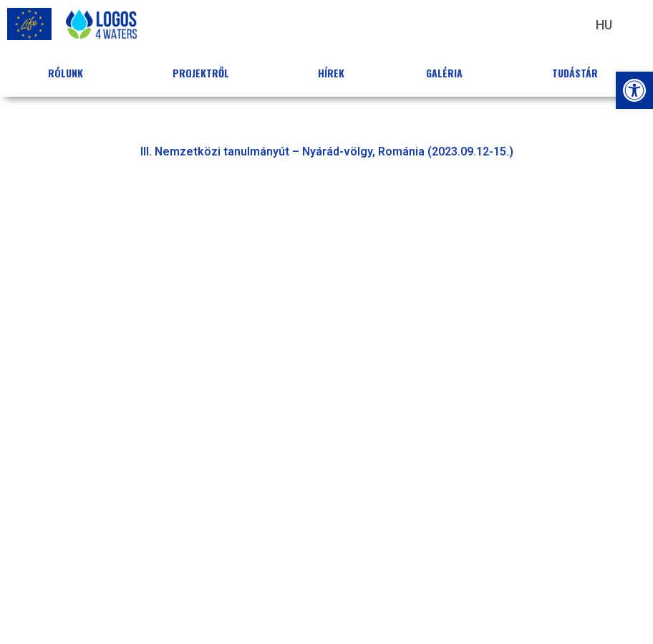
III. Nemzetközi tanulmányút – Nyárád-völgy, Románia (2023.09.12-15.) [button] (327, 152)
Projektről (204, 73)
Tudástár (579, 73)
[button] (634, 90)
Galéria (448, 73)
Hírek (331, 73)
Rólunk (69, 73)
